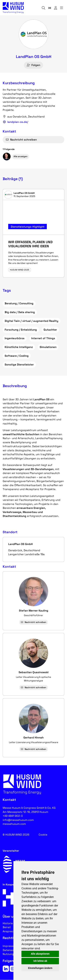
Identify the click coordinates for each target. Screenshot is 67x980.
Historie (8, 923)
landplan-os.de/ (15, 122)
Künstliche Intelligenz (19, 347)
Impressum (10, 946)
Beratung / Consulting (19, 303)
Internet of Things (43, 338)
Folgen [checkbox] (34, 65)
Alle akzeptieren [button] (40, 954)
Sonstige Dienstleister (19, 364)
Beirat (7, 927)
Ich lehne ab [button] (40, 961)
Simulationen (48, 347)
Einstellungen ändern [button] (40, 968)
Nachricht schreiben (21, 140)
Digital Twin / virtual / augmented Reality (31, 321)
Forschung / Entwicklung (21, 330)
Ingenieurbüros (15, 338)
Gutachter (50, 330)
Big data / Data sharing (20, 312)
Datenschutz (11, 950)
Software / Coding (17, 356)
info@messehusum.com (18, 820)
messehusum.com (14, 824)
